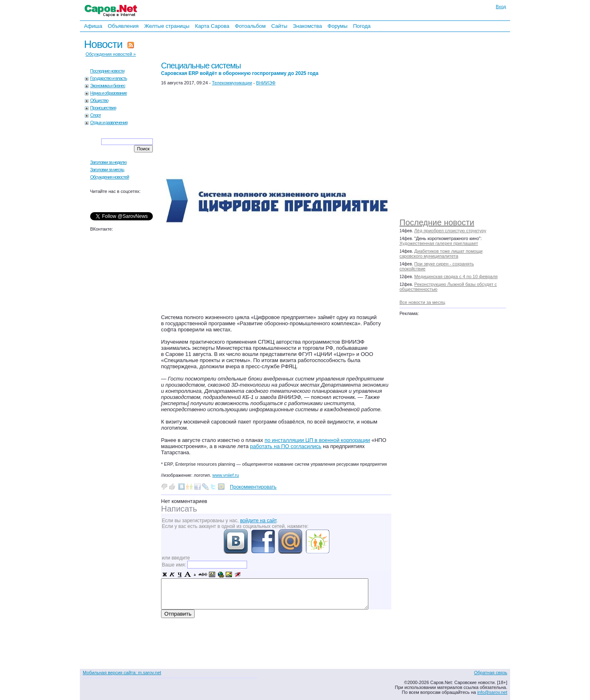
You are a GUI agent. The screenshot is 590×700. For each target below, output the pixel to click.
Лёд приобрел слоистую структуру (450, 231)
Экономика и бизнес (108, 86)
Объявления (123, 26)
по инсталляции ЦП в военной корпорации (317, 440)
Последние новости (437, 222)
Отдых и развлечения (109, 122)
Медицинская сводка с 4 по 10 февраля (456, 276)
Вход (501, 7)
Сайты (279, 26)
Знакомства (307, 26)
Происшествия (103, 108)
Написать (179, 509)
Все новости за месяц (422, 302)
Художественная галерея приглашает (439, 243)
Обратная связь (491, 673)
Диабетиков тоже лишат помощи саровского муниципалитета (441, 254)
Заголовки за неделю (108, 162)
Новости (103, 44)
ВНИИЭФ (266, 83)
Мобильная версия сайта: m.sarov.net (122, 673)
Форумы (337, 26)
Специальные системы (240, 69)
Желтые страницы (167, 26)
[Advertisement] (457, 123)
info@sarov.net (492, 692)
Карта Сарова (212, 26)
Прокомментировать (253, 487)
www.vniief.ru (226, 475)
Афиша (93, 26)
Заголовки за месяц (107, 170)
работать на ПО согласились (286, 446)
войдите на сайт (258, 521)
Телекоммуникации (232, 83)
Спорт (95, 115)
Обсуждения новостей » (111, 54)
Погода (362, 26)
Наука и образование (109, 93)
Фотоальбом (250, 26)
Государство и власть (109, 78)
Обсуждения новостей (110, 177)
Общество (99, 100)
